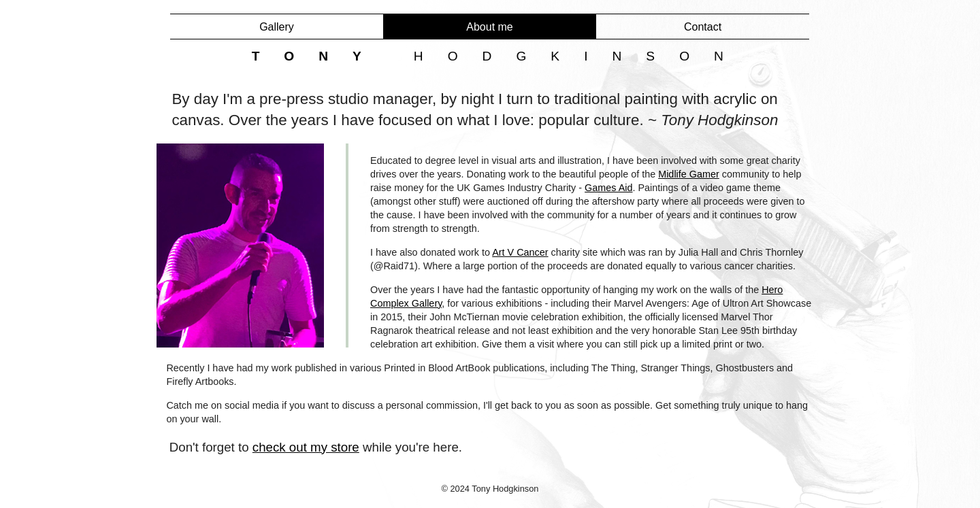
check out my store (306, 447)
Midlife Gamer (689, 174)
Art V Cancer (520, 252)
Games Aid (608, 188)
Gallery (277, 27)
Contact (703, 27)
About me (489, 27)
